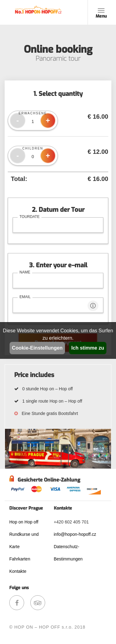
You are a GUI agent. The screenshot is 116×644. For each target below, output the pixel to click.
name (25, 272)
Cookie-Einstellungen (37, 348)
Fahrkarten (20, 559)
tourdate (30, 217)
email (25, 297)
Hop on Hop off (24, 522)
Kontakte (18, 571)
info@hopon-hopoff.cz (75, 534)
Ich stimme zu (88, 348)
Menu (101, 15)
